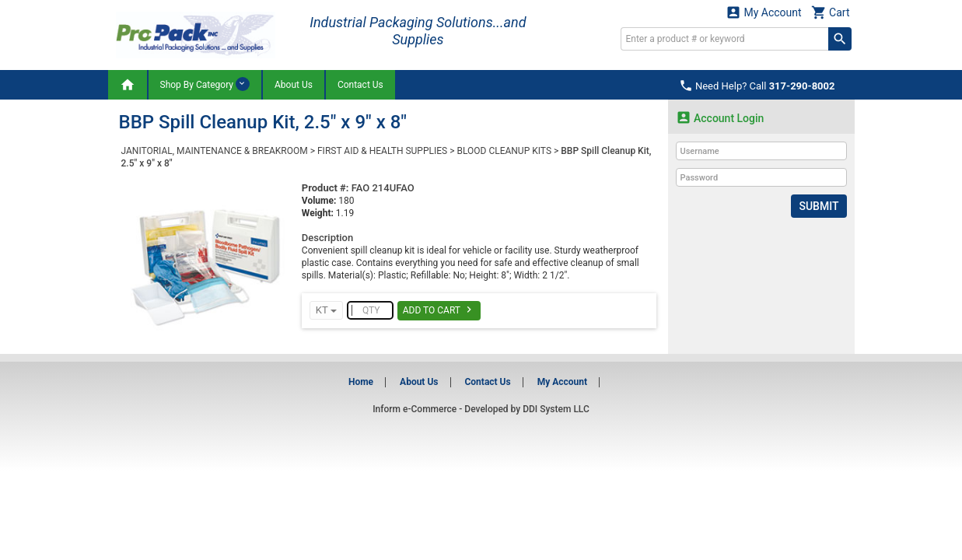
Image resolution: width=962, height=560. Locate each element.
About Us (294, 85)
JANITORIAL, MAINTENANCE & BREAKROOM (215, 151)
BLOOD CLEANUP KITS (504, 151)
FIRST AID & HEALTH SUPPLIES (382, 151)
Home (361, 382)
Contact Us (360, 85)
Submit (819, 206)
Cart (831, 12)
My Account (764, 12)
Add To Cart (439, 310)
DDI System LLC (556, 409)
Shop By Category (205, 84)
